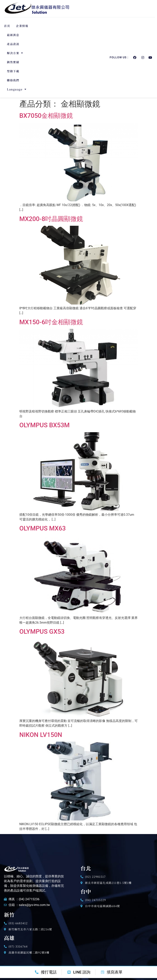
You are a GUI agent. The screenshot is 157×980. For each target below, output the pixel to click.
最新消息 (13, 35)
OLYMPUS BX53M (44, 425)
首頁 (7, 26)
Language (17, 89)
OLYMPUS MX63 (43, 528)
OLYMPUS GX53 (42, 632)
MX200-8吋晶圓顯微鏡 (51, 219)
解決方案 (15, 53)
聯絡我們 (13, 80)
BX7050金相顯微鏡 (46, 116)
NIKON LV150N (41, 735)
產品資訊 (13, 44)
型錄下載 (13, 71)
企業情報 (22, 26)
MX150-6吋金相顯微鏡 (51, 322)
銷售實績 (13, 62)
